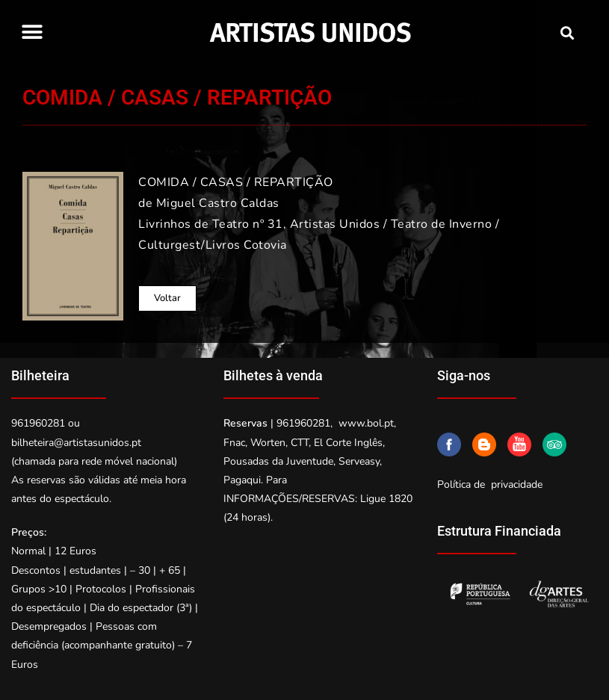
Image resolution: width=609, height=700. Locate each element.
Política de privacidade (490, 484)
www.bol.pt (366, 423)
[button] (32, 32)
